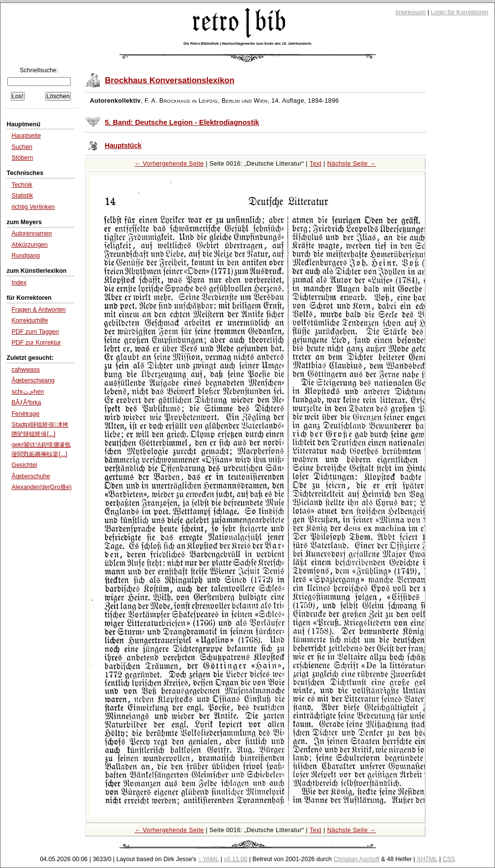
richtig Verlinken (33, 207)
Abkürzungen (29, 245)
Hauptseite (26, 136)
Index (19, 283)
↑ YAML (209, 859)
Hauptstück (123, 146)
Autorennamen (31, 233)
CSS (449, 859)
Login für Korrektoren (459, 12)
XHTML (427, 859)
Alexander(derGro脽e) (41, 487)
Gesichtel (24, 465)
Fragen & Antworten (38, 310)
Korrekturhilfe (29, 320)
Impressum (411, 12)
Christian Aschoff (356, 859)
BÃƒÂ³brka (26, 403)
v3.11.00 (235, 859)
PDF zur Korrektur (36, 343)
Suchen (22, 147)
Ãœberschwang (33, 380)
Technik (22, 185)
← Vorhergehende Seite (169, 164)
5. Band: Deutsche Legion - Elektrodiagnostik (182, 122)
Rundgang (26, 256)
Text (316, 164)
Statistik (22, 196)
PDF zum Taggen (35, 332)
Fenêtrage (25, 414)
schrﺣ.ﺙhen (28, 392)
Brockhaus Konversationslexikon (170, 80)
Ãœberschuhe (30, 476)
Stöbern (22, 158)
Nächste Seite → (351, 164)
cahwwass (26, 370)
